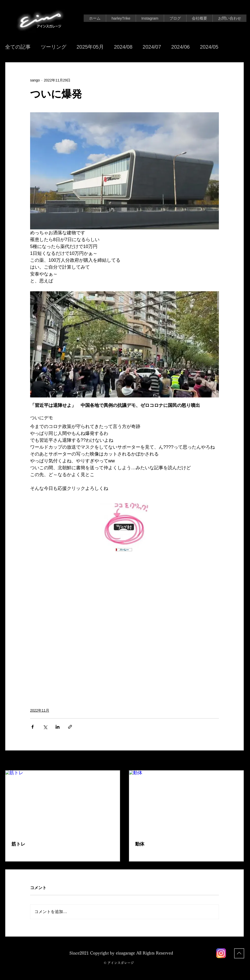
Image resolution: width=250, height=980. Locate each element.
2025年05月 (90, 47)
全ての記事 (18, 47)
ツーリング (54, 47)
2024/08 (123, 47)
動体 (140, 844)
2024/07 (152, 47)
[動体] (186, 803)
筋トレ (18, 844)
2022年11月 (40, 710)
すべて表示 (235, 761)
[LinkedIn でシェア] (58, 727)
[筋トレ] (63, 803)
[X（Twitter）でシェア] (45, 727)
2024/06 (180, 47)
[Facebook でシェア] (33, 727)
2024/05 (209, 47)
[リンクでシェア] (70, 727)
